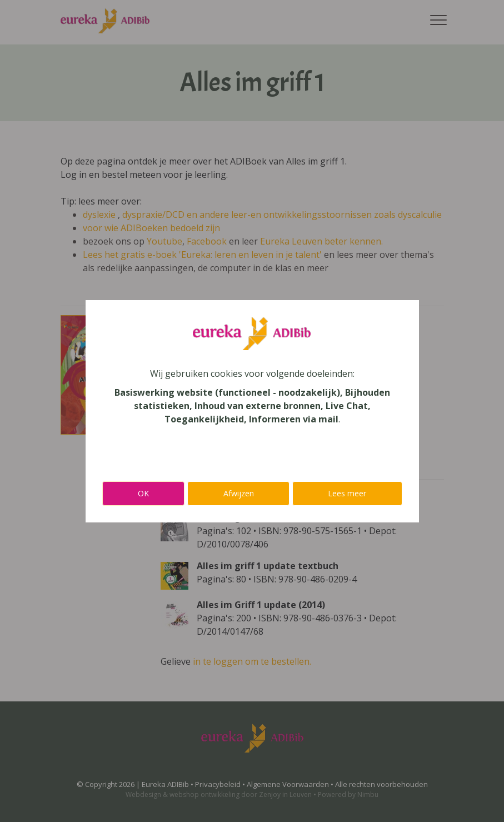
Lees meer (347, 493)
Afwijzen (239, 493)
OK (143, 493)
